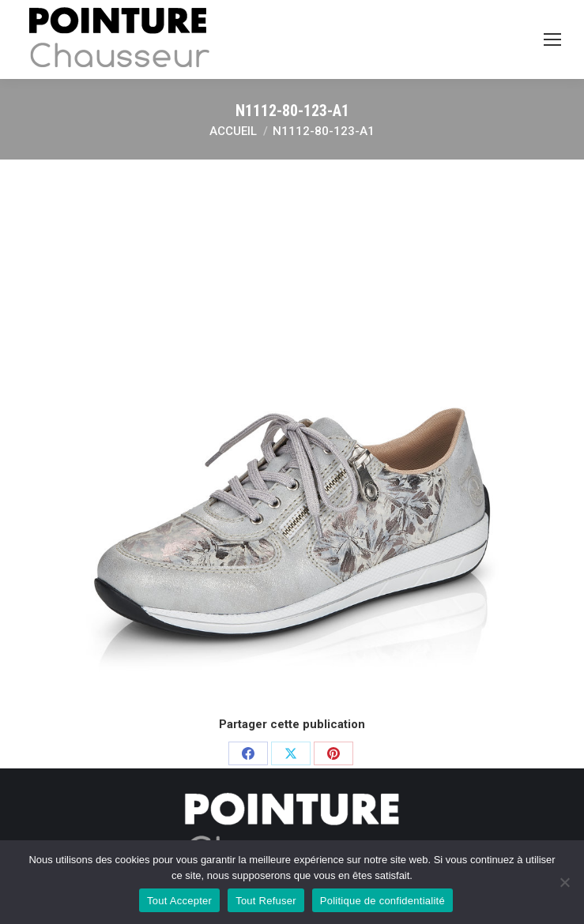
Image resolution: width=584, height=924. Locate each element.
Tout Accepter (179, 901)
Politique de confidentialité (382, 901)
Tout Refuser (266, 901)
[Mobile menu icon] (552, 39)
